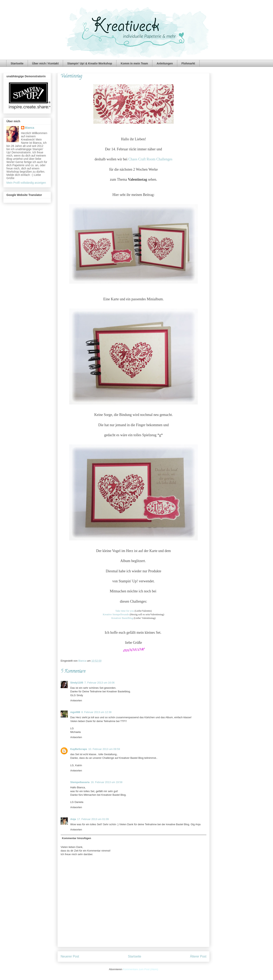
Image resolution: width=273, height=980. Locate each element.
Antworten (76, 700)
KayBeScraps (79, 749)
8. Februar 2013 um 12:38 (96, 712)
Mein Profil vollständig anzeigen (26, 183)
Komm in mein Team (134, 63)
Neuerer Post (70, 956)
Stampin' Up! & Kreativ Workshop (90, 63)
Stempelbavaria (80, 782)
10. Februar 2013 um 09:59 (104, 749)
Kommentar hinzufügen (77, 838)
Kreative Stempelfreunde (116, 614)
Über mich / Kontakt (45, 63)
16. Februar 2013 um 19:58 (107, 782)
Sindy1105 (77, 683)
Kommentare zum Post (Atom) (141, 969)
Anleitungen (165, 63)
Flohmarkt (188, 63)
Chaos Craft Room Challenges (150, 159)
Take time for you (125, 611)
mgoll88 (75, 712)
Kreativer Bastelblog (122, 618)
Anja (73, 819)
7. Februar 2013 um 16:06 (99, 683)
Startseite (17, 63)
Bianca (83, 661)
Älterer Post (198, 956)
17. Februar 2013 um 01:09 (93, 819)
